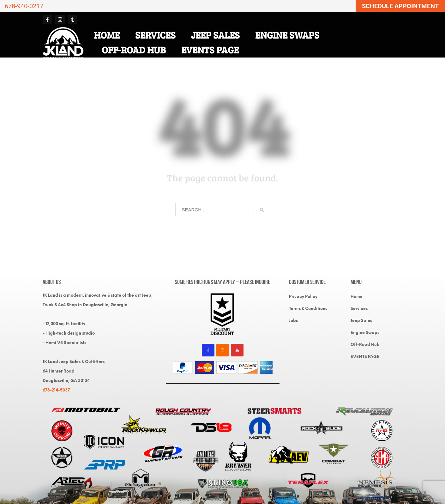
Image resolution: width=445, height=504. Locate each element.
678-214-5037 (56, 390)
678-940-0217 (24, 6)
